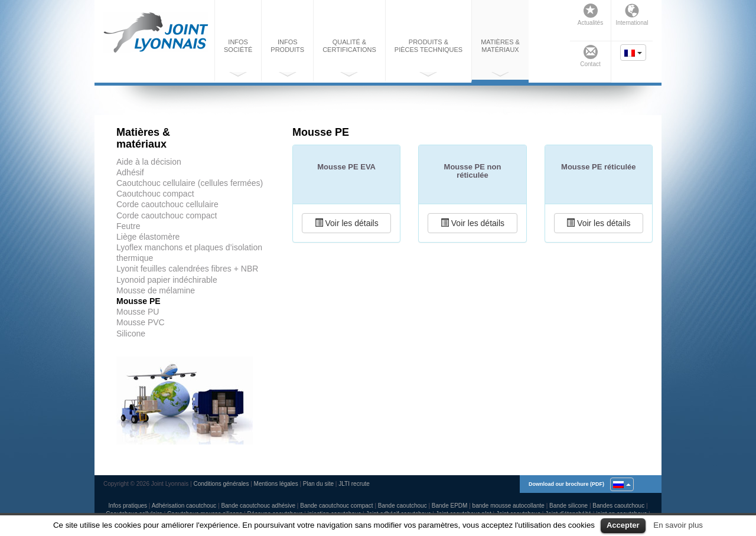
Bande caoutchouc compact (336, 506)
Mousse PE (139, 301)
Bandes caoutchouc (618, 506)
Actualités (590, 15)
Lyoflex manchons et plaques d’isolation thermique (189, 253)
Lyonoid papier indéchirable (167, 280)
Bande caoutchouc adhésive (258, 506)
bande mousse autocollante (509, 506)
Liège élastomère (148, 237)
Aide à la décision (149, 162)
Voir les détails (347, 223)
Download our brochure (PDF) (566, 484)
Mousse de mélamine (156, 290)
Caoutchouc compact (155, 194)
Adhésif (130, 172)
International (632, 15)
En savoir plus (678, 525)
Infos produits (287, 58)
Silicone (131, 334)
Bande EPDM (450, 506)
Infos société (238, 58)
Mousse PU (138, 312)
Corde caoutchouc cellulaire (167, 204)
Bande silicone (568, 506)
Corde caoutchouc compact (167, 215)
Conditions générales (221, 484)
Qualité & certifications (349, 58)
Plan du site (318, 484)
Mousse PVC (141, 322)
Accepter (623, 525)
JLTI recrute (354, 484)
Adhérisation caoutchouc (184, 506)
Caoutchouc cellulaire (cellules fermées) (190, 183)
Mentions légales (276, 484)
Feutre (128, 226)
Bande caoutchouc (403, 506)
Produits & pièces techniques (428, 58)
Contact (590, 56)
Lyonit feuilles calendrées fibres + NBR (187, 269)
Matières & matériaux (500, 58)
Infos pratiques (128, 506)
